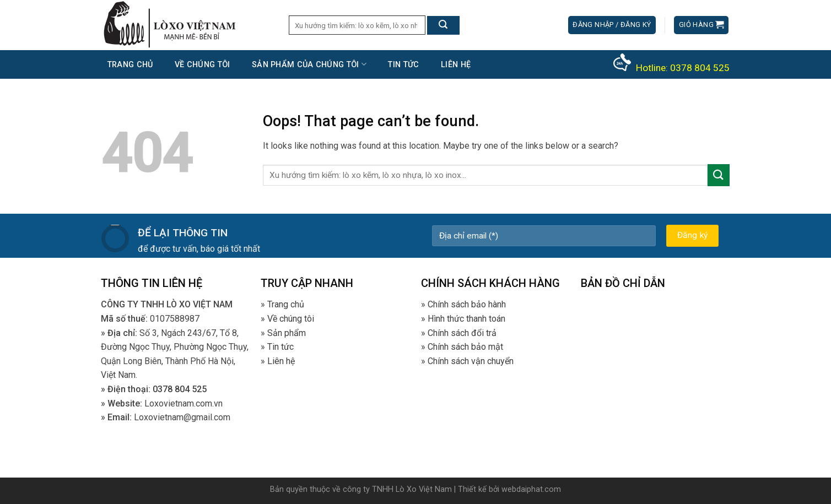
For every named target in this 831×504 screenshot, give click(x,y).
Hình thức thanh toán (466, 319)
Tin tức (403, 65)
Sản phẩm (287, 333)
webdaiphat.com (531, 489)
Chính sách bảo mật (465, 347)
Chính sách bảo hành (467, 304)
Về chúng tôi (202, 65)
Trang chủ (130, 65)
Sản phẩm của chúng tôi (309, 64)
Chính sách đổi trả (462, 333)
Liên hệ (456, 65)
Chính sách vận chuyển (471, 361)
